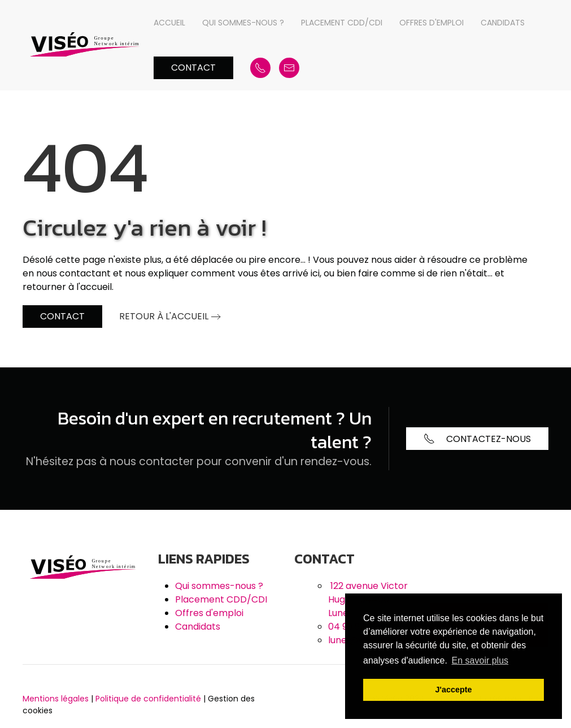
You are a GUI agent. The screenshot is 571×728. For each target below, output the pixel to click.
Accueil (169, 23)
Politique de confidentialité (148, 699)
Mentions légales (56, 699)
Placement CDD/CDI (342, 23)
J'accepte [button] (453, 690)
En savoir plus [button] (480, 660)
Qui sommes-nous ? (243, 23)
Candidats (503, 23)
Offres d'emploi (431, 23)
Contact (193, 68)
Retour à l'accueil (164, 316)
